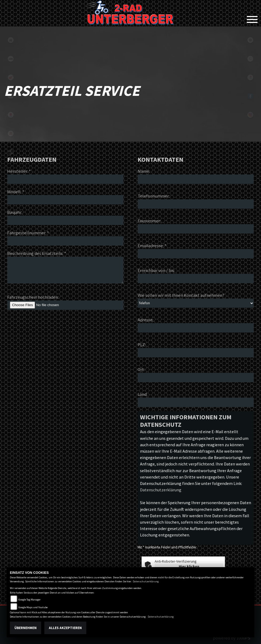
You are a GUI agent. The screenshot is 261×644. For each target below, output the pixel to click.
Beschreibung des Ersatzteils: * (37, 253)
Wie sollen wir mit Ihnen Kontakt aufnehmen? (181, 295)
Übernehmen (26, 628)
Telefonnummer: (154, 196)
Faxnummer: (149, 221)
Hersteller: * (19, 171)
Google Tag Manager (30, 600)
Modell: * (16, 192)
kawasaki (11, 96)
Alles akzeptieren (65, 628)
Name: (144, 171)
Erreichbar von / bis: (156, 270)
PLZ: (142, 345)
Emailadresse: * (152, 246)
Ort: (141, 369)
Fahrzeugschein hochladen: (33, 297)
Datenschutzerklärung (161, 490)
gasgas (11, 133)
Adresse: (145, 320)
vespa (11, 152)
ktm (11, 59)
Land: (143, 394)
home (11, 40)
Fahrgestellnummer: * (28, 233)
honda (11, 77)
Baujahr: (15, 212)
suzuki (11, 115)
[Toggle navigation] (252, 17)
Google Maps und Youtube (33, 607)
